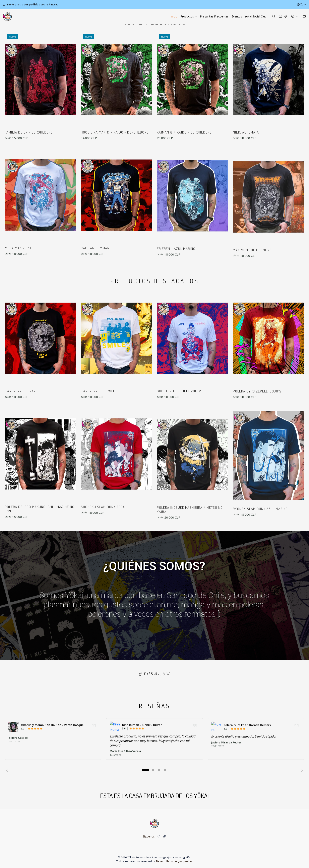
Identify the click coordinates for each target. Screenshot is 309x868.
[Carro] (304, 17)
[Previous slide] (8, 770)
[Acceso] (295, 17)
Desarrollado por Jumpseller (174, 861)
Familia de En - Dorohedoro (29, 132)
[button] (145, 770)
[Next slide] (301, 770)
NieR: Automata (246, 132)
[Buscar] (274, 17)
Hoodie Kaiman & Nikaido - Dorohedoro (115, 132)
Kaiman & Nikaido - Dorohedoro (184, 132)
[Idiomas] (301, 5)
